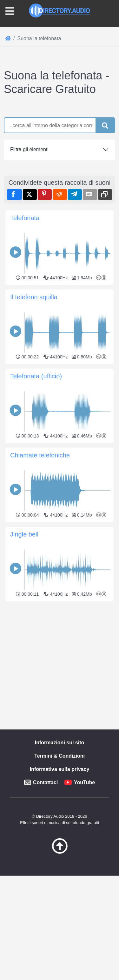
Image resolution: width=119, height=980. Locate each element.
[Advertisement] (60, 160)
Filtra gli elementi (29, 268)
